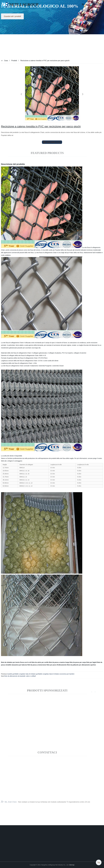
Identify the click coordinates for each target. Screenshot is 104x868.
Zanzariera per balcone (19, 665)
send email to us (52, 142)
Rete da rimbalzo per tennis (10, 662)
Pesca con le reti (26, 662)
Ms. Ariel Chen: (9, 805)
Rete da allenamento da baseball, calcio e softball (20, 676)
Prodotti (14, 61)
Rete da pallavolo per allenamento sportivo (81, 665)
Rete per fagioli (92, 662)
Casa (6, 61)
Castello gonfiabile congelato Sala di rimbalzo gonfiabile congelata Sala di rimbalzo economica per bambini (41, 674)
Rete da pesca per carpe (78, 662)
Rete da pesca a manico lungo (59, 662)
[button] (83, 5)
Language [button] (98, 5)
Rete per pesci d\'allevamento (56, 665)
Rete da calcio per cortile (40, 662)
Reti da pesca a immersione (37, 665)
